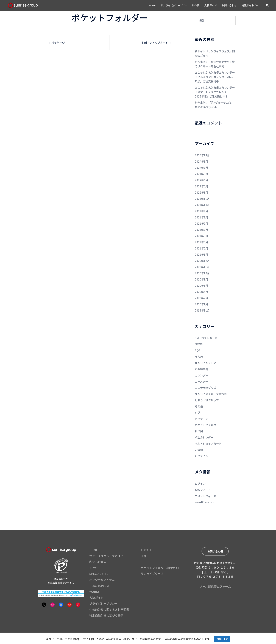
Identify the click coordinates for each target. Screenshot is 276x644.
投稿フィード (203, 479)
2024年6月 (201, 165)
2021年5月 (201, 231)
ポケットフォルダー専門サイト (161, 557)
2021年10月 (202, 201)
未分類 (199, 440)
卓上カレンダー (204, 428)
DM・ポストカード (206, 331)
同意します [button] (222, 639)
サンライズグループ (172, 5)
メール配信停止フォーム (215, 575)
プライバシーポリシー (104, 592)
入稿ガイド (211, 5)
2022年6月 (201, 177)
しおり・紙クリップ (207, 391)
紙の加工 (146, 539)
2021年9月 (201, 207)
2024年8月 (201, 159)
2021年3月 (201, 237)
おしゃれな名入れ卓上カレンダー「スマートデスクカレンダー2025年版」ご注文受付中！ (215, 90)
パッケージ (58, 42)
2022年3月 (201, 189)
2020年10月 (202, 267)
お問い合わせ (229, 5)
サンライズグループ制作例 (211, 385)
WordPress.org (204, 491)
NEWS (198, 337)
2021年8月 (201, 213)
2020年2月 (201, 292)
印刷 (144, 545)
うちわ (199, 349)
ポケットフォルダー (207, 416)
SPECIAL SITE (99, 563)
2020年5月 (201, 286)
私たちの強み (98, 551)
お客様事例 (201, 361)
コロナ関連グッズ (205, 379)
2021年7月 (201, 219)
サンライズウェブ (152, 563)
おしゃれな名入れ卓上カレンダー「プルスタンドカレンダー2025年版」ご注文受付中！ (215, 76)
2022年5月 (201, 183)
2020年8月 (201, 280)
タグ (197, 403)
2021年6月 (201, 225)
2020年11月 (202, 261)
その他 (199, 397)
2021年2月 (201, 243)
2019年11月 (202, 304)
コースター (201, 373)
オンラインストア (205, 355)
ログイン (200, 473)
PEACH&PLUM (99, 575)
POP (197, 343)
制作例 (196, 5)
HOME (152, 5)
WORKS (94, 581)
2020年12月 (202, 255)
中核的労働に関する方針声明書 (109, 598)
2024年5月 (201, 171)
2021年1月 (201, 249)
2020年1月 (201, 298)
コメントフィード (205, 485)
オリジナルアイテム (102, 569)
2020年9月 (201, 274)
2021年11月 (202, 195)
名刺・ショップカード (155, 42)
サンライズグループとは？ (106, 545)
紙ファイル (201, 446)
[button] (267, 5)
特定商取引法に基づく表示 (106, 604)
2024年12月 (202, 153)
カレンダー (201, 367)
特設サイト (248, 5)
